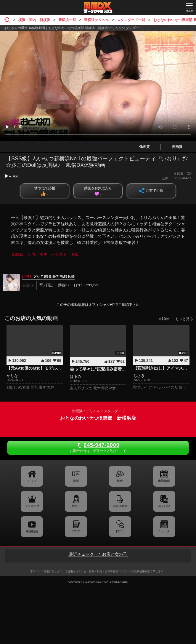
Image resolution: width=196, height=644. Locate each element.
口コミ (120, 531)
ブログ (76, 531)
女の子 (76, 506)
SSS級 (18, 254)
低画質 (144, 147)
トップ (32, 481)
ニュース (164, 531)
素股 (75, 254)
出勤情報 (164, 481)
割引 (76, 481)
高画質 (177, 147)
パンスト (59, 254)
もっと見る (184, 319)
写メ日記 (164, 506)
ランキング (32, 506)
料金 (120, 481)
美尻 (44, 254)
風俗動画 (32, 531)
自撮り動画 (120, 506)
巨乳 (32, 254)
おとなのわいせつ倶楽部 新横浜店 (98, 418)
